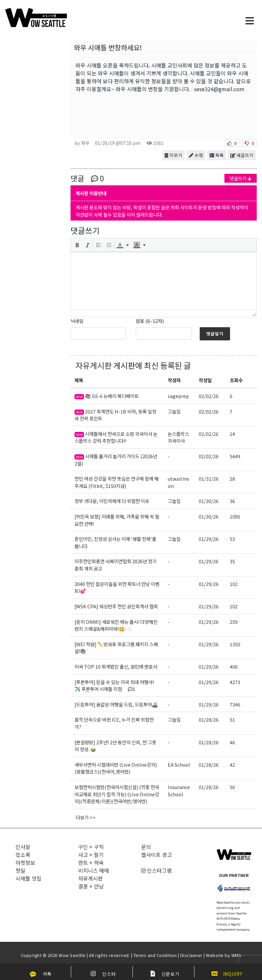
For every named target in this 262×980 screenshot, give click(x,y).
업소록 (23, 855)
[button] (77, 245)
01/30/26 (209, 501)
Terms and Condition (155, 955)
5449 (235, 456)
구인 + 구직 (91, 847)
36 (232, 501)
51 (232, 719)
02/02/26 (209, 396)
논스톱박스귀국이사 (178, 437)
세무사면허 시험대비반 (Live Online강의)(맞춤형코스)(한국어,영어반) (116, 768)
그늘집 (174, 411)
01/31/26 (209, 478)
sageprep (178, 396)
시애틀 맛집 (29, 878)
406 (234, 666)
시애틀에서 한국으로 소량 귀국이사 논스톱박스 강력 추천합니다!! (116, 437)
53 (232, 539)
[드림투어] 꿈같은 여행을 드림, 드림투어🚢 (116, 704)
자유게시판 (94, 365)
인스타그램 (156, 870)
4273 (235, 682)
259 (234, 622)
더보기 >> (86, 817)
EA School (179, 765)
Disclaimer (191, 955)
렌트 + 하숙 (91, 862)
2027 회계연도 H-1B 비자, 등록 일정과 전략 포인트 (115, 415)
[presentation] (77, 245)
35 (232, 561)
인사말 (23, 847)
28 (232, 478)
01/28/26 (209, 719)
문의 (146, 847)
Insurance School (179, 791)
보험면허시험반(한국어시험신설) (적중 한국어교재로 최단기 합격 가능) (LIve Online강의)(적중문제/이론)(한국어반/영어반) (117, 794)
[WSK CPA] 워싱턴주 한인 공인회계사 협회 (116, 606)
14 (232, 434)
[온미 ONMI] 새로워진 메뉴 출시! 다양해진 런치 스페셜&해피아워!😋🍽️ (116, 625)
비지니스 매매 (94, 870)
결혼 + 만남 (91, 886)
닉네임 (77, 321)
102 (234, 584)
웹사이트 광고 (157, 855)
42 (232, 765)
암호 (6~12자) (150, 321)
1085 (235, 516)
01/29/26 (209, 539)
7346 (235, 704)
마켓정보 (25, 862)
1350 (235, 644)
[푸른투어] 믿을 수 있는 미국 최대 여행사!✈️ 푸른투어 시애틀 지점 (114, 686)
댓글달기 (215, 334)
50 (232, 787)
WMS (236, 955)
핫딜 (20, 870)
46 (232, 742)
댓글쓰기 (241, 178)
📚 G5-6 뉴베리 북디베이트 (107, 396)
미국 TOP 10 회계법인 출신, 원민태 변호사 (116, 666)
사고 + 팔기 (91, 855)
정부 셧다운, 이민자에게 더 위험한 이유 (112, 501)
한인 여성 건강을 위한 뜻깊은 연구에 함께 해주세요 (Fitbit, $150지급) (116, 482)
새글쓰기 (242, 155)
